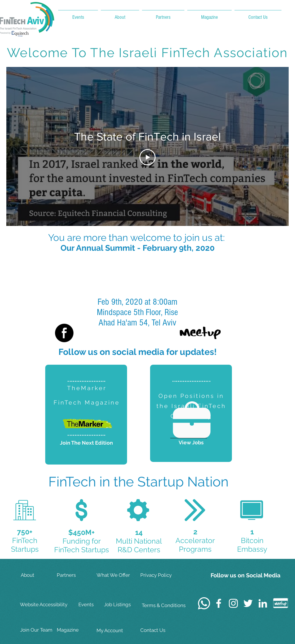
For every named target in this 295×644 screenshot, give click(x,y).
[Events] (97, 605)
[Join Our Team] (38, 630)
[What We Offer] (115, 575)
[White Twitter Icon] (248, 603)
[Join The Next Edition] (86, 443)
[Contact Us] (159, 631)
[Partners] (75, 575)
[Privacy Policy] (159, 575)
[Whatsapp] (204, 603)
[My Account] (115, 631)
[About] (39, 575)
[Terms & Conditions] (164, 606)
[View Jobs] (191, 443)
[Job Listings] (122, 605)
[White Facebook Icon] (219, 603)
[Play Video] (147, 157)
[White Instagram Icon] (233, 603)
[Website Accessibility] (45, 605)
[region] (86, 415)
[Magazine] (75, 630)
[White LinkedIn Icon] (263, 603)
